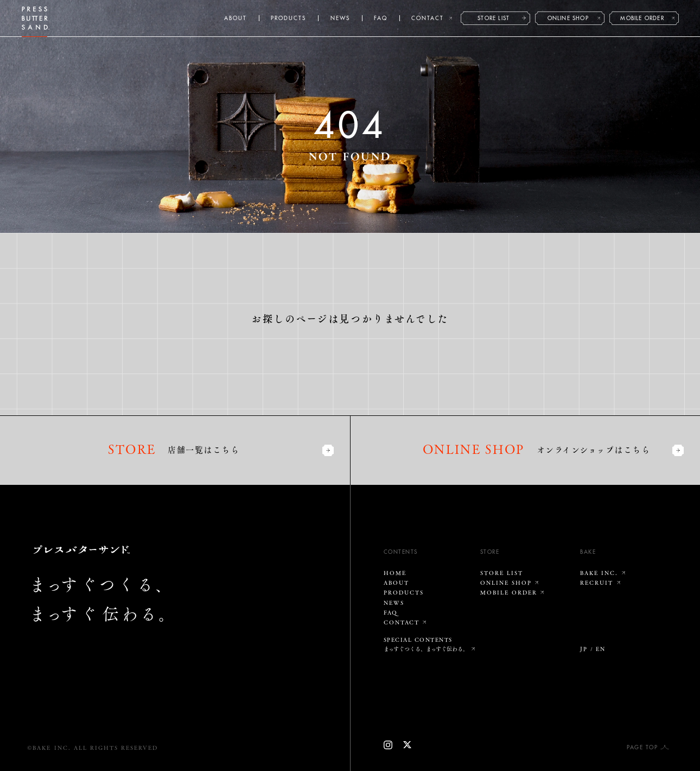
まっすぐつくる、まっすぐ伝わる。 (426, 649)
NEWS (340, 18)
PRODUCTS (288, 18)
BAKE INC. (599, 573)
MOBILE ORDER (642, 18)
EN (601, 649)
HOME (395, 573)
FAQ (381, 18)
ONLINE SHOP (568, 18)
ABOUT (236, 18)
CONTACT (428, 18)
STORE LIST (494, 18)
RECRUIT (597, 583)
